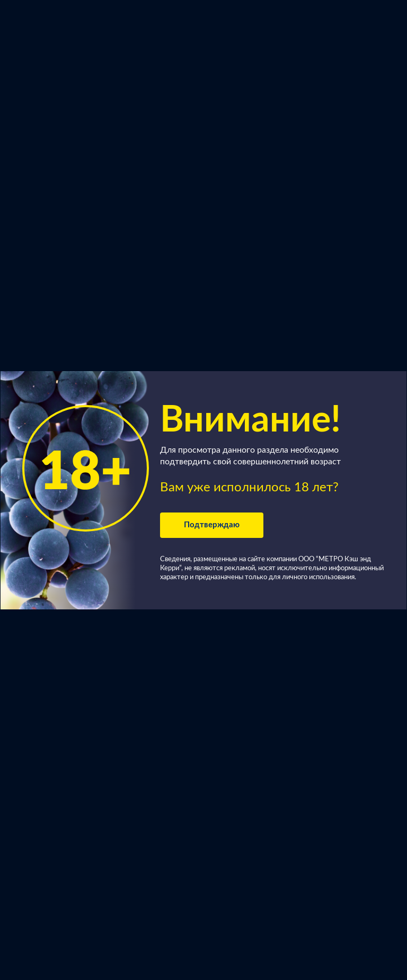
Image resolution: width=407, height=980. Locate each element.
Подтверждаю (212, 525)
